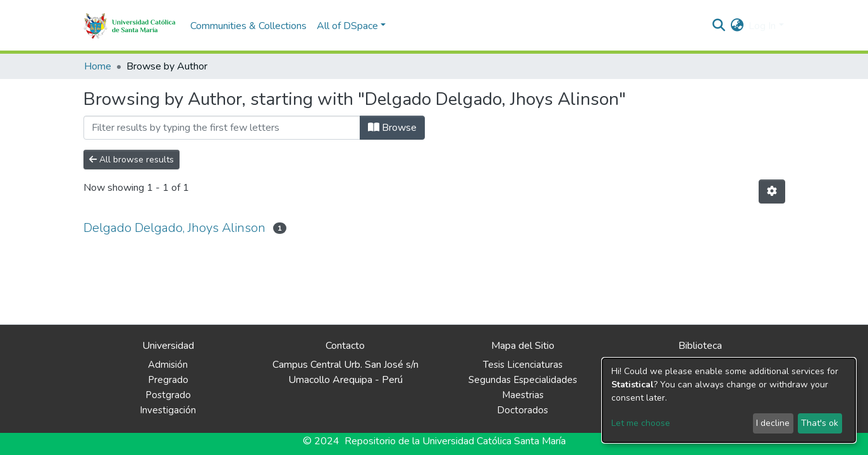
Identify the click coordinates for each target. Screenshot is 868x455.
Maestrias (523, 395)
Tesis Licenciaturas (523, 365)
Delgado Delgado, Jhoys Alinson (174, 228)
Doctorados (523, 410)
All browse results (131, 160)
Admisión (168, 365)
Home (98, 66)
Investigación (168, 410)
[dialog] (729, 400)
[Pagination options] (772, 191)
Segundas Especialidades (523, 380)
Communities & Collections (248, 26)
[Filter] (222, 128)
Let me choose (641, 423)
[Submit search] (718, 26)
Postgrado (168, 395)
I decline (773, 423)
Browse (392, 128)
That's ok (820, 423)
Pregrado (168, 380)
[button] (737, 26)
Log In (762, 26)
